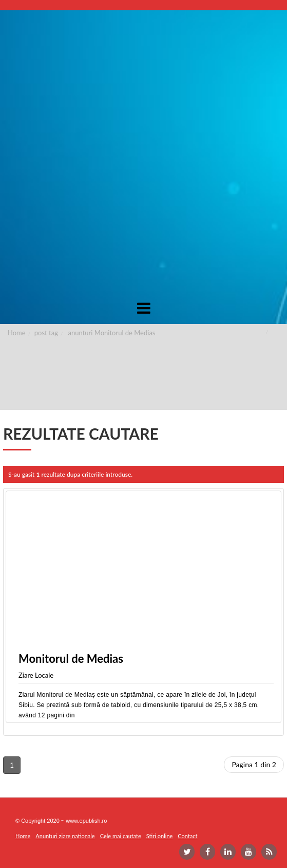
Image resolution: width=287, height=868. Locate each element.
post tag (46, 333)
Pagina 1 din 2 (254, 764)
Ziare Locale (36, 675)
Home (17, 333)
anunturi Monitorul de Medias (112, 333)
